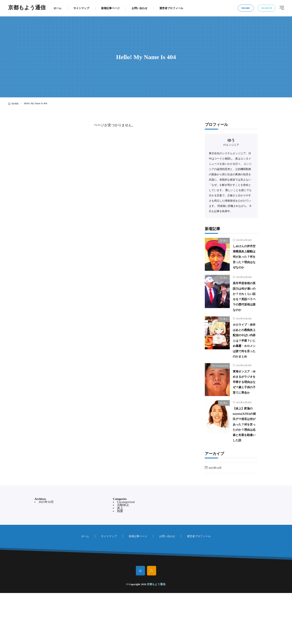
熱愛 (120, 562)
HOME (15, 104)
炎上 (225, 240)
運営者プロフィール (171, 8)
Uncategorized (222, 391)
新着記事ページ (110, 8)
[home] (140, 622)
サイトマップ (81, 8)
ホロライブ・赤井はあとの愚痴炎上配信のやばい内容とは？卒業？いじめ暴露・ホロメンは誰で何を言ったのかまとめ (244, 360)
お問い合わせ (140, 8)
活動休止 (123, 556)
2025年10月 (215, 519)
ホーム (57, 8)
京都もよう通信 (27, 8)
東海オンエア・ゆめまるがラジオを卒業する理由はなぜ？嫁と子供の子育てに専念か (244, 413)
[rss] (152, 622)
